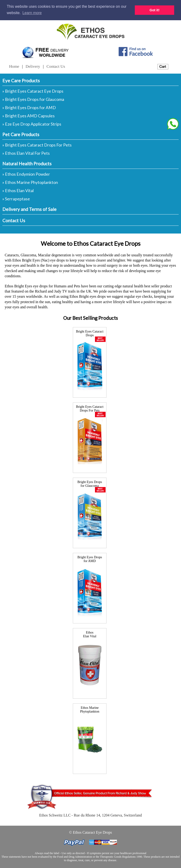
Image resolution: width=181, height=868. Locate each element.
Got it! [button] (155, 10)
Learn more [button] (32, 13)
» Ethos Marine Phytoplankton (30, 182)
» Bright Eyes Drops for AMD (29, 108)
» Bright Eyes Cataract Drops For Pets (37, 145)
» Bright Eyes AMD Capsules (29, 116)
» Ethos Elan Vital (18, 191)
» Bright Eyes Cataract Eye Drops (33, 91)
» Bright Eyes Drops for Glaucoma (33, 99)
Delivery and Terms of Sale (29, 209)
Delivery (33, 66)
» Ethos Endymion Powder (26, 174)
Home (14, 66)
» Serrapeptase (16, 199)
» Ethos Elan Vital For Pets (26, 153)
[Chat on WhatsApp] (173, 124)
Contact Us (56, 66)
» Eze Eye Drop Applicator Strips (32, 124)
